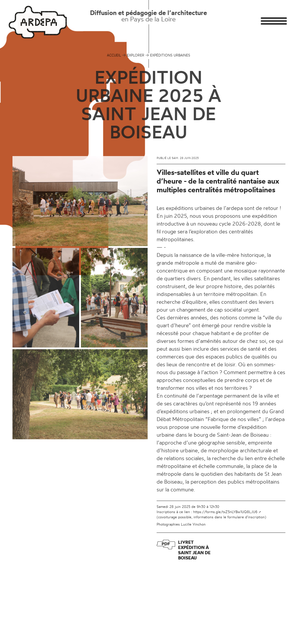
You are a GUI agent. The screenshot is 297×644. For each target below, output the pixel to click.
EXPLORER (136, 55)
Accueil (114, 55)
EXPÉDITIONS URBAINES (170, 55)
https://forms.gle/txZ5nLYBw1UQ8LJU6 (225, 512)
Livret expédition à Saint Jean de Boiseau (194, 550)
